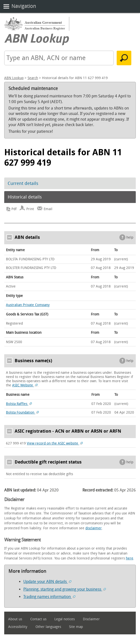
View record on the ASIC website (55, 443)
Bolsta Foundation (22, 412)
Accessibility (18, 627)
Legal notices (65, 619)
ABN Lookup (14, 78)
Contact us (38, 619)
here (130, 558)
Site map (76, 627)
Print (30, 209)
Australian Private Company (28, 305)
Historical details (25, 197)
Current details (23, 183)
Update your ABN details (47, 582)
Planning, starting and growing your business (65, 589)
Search (33, 78)
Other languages (48, 627)
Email (48, 209)
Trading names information (49, 597)
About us (15, 619)
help (130, 237)
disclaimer (94, 528)
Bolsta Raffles (19, 404)
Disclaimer (91, 619)
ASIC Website (25, 385)
